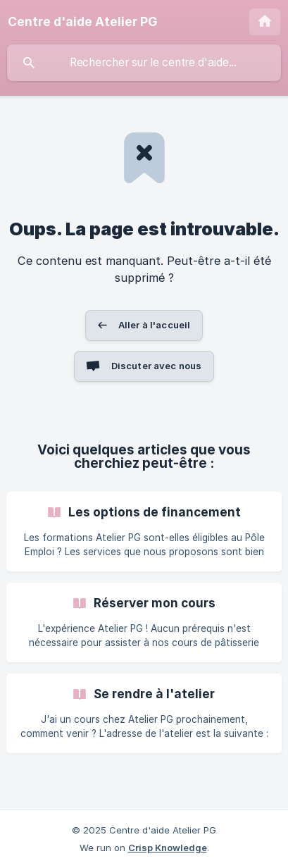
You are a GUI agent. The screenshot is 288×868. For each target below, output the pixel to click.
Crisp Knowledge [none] (168, 848)
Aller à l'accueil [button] (155, 325)
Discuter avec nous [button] (157, 366)
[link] (144, 532)
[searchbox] (144, 63)
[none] (82, 22)
